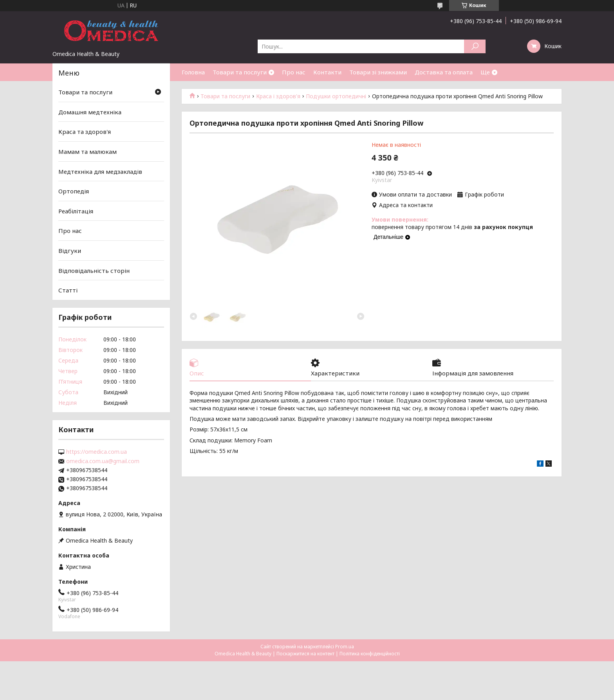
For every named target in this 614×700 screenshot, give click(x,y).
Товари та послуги (240, 72)
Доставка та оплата (444, 72)
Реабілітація (76, 211)
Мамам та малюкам (88, 152)
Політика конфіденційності (370, 654)
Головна (193, 72)
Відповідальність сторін (94, 271)
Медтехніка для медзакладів (100, 171)
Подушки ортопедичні (336, 96)
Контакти (327, 72)
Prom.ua (345, 647)
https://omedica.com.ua (97, 452)
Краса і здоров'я (278, 96)
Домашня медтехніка (90, 112)
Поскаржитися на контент (305, 654)
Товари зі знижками (378, 72)
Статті (68, 290)
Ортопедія (74, 191)
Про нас (294, 72)
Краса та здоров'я (85, 132)
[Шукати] (475, 46)
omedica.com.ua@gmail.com (103, 461)
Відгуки (70, 251)
